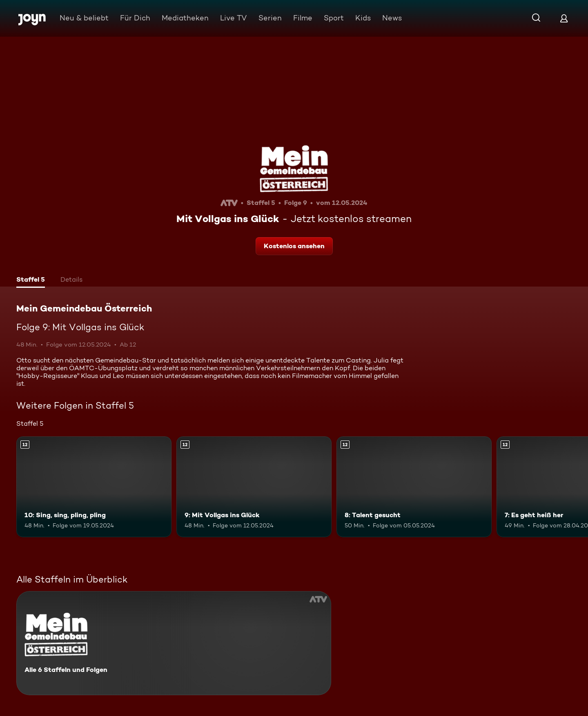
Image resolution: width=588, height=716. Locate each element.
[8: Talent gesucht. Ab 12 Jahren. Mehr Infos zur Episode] (414, 487)
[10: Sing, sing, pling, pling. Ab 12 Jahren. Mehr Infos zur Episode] (94, 487)
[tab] (31, 280)
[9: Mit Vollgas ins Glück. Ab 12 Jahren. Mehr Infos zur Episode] (254, 487)
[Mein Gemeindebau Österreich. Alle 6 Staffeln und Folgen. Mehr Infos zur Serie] (174, 643)
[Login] (564, 18)
